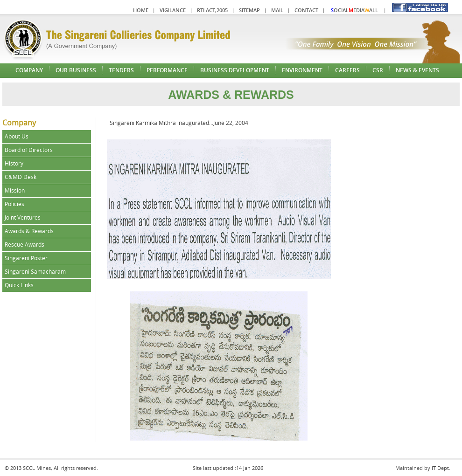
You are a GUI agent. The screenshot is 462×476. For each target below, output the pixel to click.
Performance (167, 70)
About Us (17, 136)
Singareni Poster (26, 258)
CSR (378, 70)
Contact (306, 10)
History (14, 163)
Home (141, 10)
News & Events (417, 70)
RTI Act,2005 (212, 10)
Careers (347, 70)
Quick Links (19, 285)
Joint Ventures (23, 217)
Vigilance (173, 10)
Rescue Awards (24, 245)
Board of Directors (29, 150)
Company (29, 70)
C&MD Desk (21, 177)
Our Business (76, 70)
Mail (277, 10)
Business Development (235, 70)
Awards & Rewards (29, 231)
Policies (14, 204)
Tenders (121, 70)
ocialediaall (354, 10)
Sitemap (249, 10)
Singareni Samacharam (35, 272)
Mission (15, 190)
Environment (302, 70)
